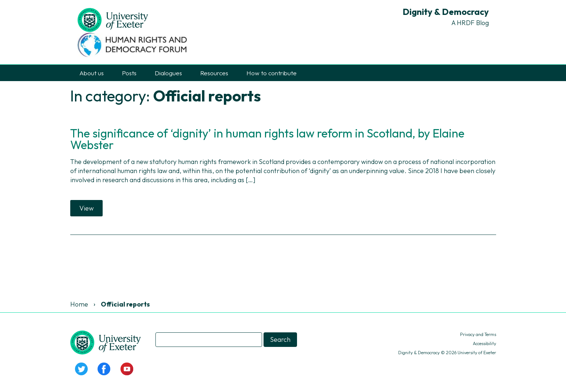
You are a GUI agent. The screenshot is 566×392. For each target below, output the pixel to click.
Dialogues (168, 73)
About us (92, 73)
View (86, 208)
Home (79, 304)
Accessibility (484, 343)
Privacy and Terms (478, 334)
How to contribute (272, 73)
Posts (129, 73)
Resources (214, 73)
